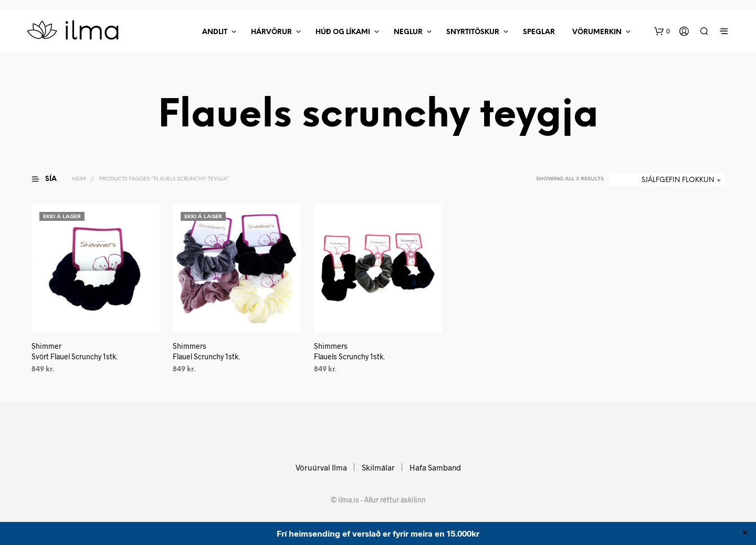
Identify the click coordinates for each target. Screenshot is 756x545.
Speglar (539, 32)
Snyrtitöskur (473, 32)
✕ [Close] (745, 533)
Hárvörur (271, 32)
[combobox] (667, 180)
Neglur (408, 32)
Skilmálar (378, 467)
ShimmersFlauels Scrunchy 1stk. (350, 351)
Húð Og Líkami (343, 32)
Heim (79, 179)
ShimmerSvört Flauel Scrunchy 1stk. (75, 351)
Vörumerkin (597, 32)
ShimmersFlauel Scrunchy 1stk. (206, 351)
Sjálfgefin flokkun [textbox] (678, 180)
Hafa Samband (435, 467)
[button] (662, 31)
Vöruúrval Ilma (321, 467)
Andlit (215, 32)
